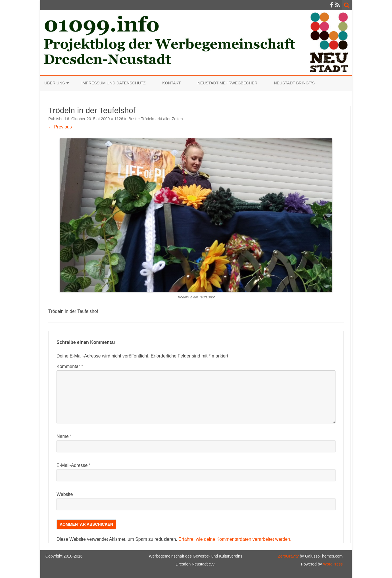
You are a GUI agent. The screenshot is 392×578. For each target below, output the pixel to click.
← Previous (60, 127)
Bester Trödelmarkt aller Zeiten (156, 119)
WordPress (332, 564)
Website (65, 494)
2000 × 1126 (112, 119)
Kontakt (171, 83)
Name (64, 436)
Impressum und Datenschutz (114, 83)
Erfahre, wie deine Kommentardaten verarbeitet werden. (235, 539)
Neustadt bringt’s (294, 83)
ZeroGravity (288, 556)
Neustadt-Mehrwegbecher (227, 83)
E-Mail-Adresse (74, 465)
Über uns (55, 83)
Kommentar (70, 366)
